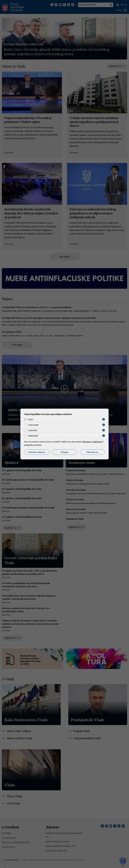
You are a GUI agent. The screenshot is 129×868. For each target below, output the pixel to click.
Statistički (33, 430)
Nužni (31, 419)
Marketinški (33, 436)
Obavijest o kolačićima (92, 442)
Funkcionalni (33, 425)
